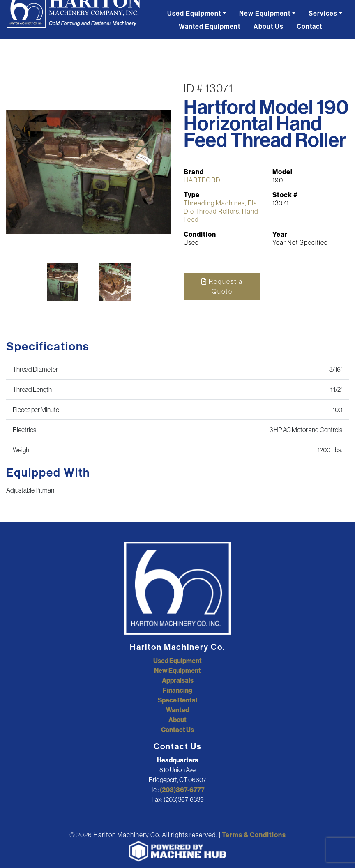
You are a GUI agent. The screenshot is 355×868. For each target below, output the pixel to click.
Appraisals (178, 680)
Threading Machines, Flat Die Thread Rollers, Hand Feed (222, 211)
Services (323, 13)
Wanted (177, 710)
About (177, 720)
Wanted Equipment (210, 26)
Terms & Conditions (254, 835)
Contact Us (177, 730)
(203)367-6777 (182, 790)
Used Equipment (194, 13)
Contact (309, 26)
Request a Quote (222, 286)
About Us (269, 26)
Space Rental (177, 700)
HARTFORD (202, 180)
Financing (177, 690)
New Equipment (265, 13)
